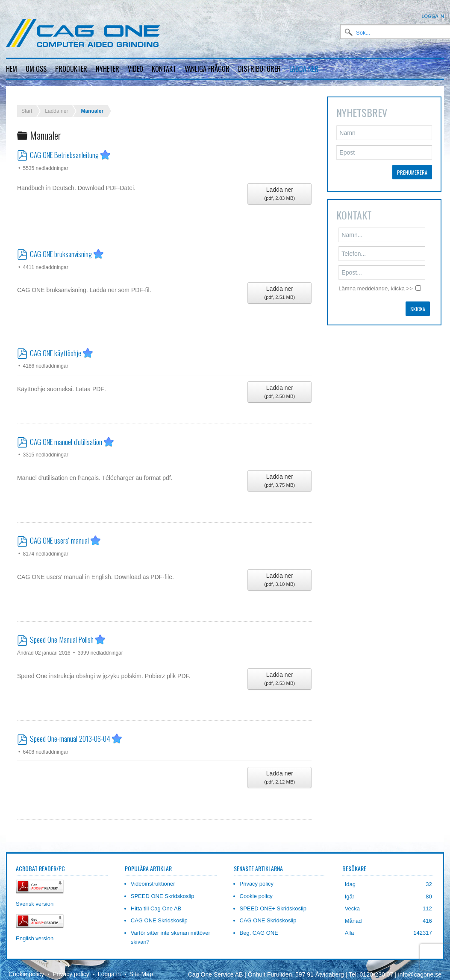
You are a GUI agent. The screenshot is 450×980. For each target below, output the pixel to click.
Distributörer (259, 69)
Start (27, 104)
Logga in (433, 16)
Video (135, 69)
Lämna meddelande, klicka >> (375, 282)
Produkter (71, 69)
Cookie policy (26, 967)
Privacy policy (71, 967)
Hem (12, 69)
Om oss (36, 69)
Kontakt (164, 69)
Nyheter (107, 69)
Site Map (141, 967)
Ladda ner (304, 69)
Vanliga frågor (207, 69)
